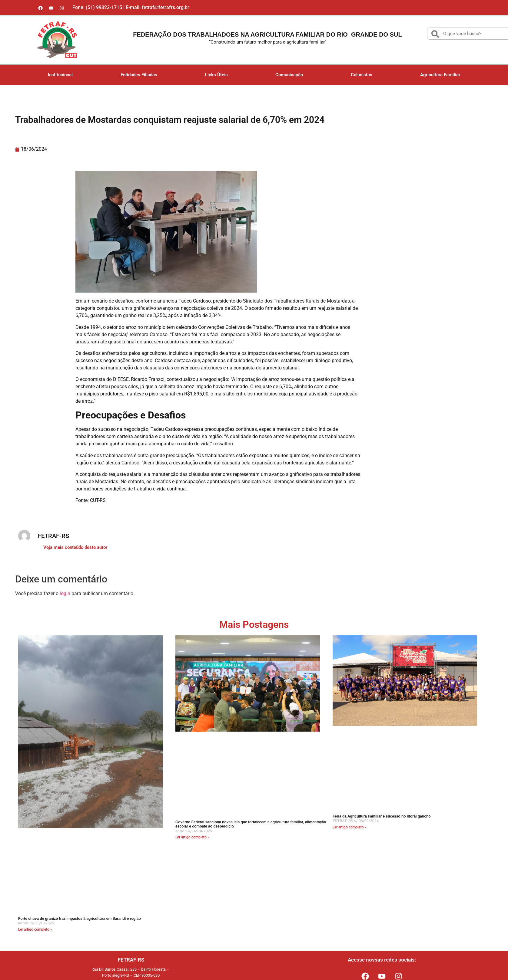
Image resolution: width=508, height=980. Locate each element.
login (65, 593)
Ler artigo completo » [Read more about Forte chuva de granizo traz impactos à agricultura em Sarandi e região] (35, 929)
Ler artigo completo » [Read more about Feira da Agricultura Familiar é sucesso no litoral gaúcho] (350, 827)
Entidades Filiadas (139, 75)
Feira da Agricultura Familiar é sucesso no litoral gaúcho (382, 816)
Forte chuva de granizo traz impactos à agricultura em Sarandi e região (80, 919)
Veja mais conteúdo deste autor (75, 547)
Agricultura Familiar (440, 75)
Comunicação (289, 75)
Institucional (60, 75)
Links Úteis (216, 75)
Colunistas (362, 75)
